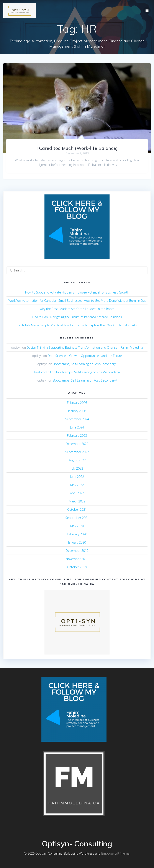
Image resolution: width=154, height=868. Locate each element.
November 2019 (77, 559)
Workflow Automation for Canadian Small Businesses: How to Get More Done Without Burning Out (77, 301)
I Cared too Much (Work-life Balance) (77, 148)
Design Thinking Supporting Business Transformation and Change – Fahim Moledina (85, 347)
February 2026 (77, 403)
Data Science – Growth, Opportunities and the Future (85, 356)
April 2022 (77, 493)
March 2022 (77, 501)
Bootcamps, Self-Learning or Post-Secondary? (85, 364)
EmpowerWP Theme (115, 853)
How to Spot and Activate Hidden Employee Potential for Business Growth (77, 292)
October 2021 (77, 509)
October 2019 (77, 567)
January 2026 (77, 411)
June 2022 (77, 477)
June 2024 (77, 427)
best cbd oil (42, 372)
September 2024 (77, 419)
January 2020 (77, 542)
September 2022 (77, 452)
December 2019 (77, 551)
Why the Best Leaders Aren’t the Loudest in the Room (77, 309)
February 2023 (77, 436)
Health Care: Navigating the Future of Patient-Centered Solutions (77, 317)
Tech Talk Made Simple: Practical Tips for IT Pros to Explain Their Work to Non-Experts (77, 325)
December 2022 (77, 444)
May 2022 (77, 485)
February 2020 (77, 534)
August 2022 (77, 460)
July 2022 (77, 468)
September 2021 (77, 518)
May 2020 (77, 526)
